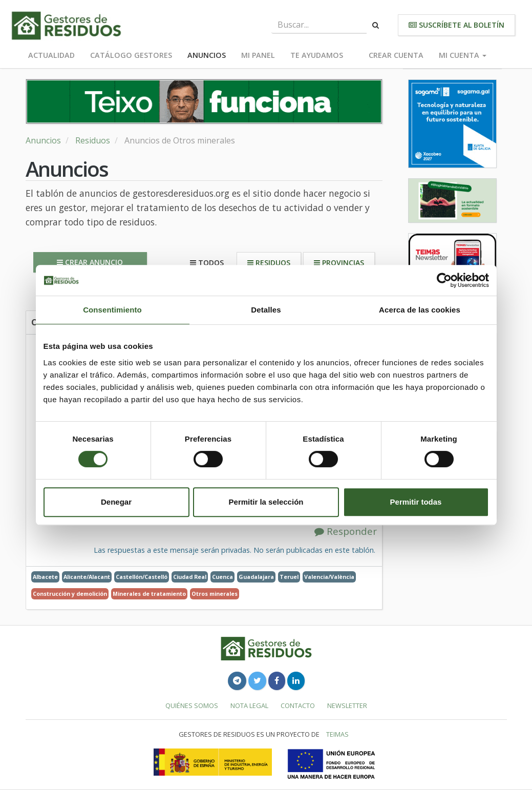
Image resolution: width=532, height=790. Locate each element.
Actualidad (51, 55)
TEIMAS (337, 734)
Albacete (45, 577)
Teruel (289, 577)
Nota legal (249, 705)
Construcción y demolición (70, 594)
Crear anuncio (90, 262)
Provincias (339, 263)
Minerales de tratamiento (149, 594)
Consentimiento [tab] (112, 310)
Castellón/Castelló (142, 577)
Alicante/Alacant (87, 577)
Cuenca (222, 577)
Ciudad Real (190, 577)
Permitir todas (416, 502)
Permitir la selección (266, 502)
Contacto (298, 705)
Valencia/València (329, 577)
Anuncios (207, 55)
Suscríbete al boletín (456, 25)
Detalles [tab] (266, 310)
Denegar (116, 502)
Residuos (93, 140)
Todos (207, 263)
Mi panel (258, 55)
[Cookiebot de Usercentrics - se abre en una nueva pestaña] (444, 280)
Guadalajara (256, 577)
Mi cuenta (463, 55)
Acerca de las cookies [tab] (420, 310)
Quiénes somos (192, 705)
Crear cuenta (396, 55)
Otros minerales (215, 594)
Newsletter (347, 705)
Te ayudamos (317, 55)
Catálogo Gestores (131, 55)
